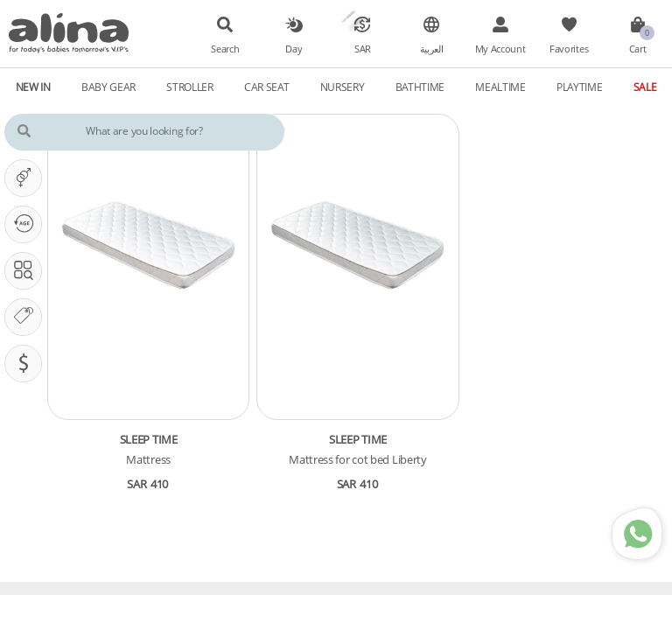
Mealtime (500, 87)
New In (33, 87)
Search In (28, 270)
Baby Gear (108, 87)
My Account (500, 49)
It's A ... (28, 178)
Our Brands (28, 317)
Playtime (580, 87)
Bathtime (420, 87)
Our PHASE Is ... (28, 224)
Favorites (569, 49)
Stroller (190, 87)
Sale (645, 87)
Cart (638, 49)
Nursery (343, 87)
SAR (363, 49)
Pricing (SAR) (28, 363)
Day (294, 49)
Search (225, 49)
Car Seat (267, 87)
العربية (432, 49)
